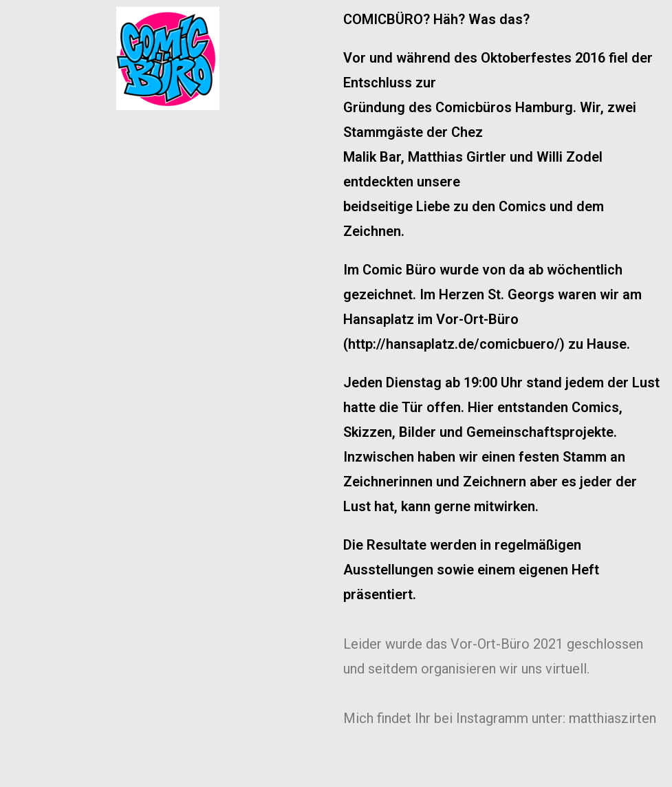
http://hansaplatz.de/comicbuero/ (454, 344)
